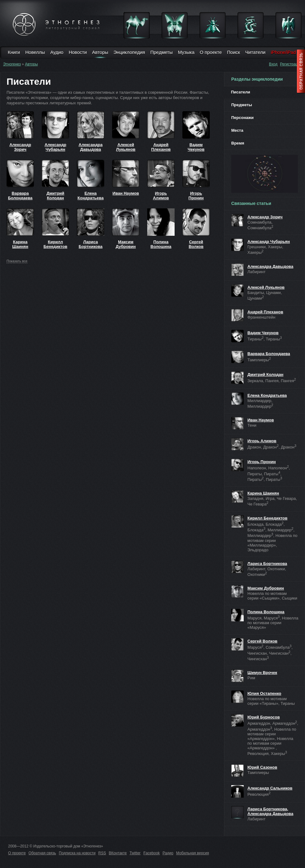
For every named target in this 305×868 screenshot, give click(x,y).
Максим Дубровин (126, 244)
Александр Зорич (20, 147)
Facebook (152, 853)
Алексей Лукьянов (126, 147)
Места (237, 130)
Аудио (57, 52)
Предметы (162, 52)
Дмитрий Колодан (55, 196)
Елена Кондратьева (91, 196)
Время (238, 143)
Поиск (234, 52)
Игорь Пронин (196, 196)
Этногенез (12, 64)
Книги (14, 52)
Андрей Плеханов (161, 147)
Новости (78, 52)
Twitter (135, 853)
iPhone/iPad (283, 52)
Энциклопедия (129, 52)
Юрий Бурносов (264, 717)
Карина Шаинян (20, 244)
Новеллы (35, 52)
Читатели (255, 52)
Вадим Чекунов (196, 147)
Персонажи (242, 118)
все (17, 261)
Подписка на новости (77, 853)
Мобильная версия (193, 853)
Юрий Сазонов (262, 767)
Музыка (186, 52)
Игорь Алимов (161, 196)
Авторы (100, 52)
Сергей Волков (196, 244)
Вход (273, 64)
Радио (168, 853)
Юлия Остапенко (264, 693)
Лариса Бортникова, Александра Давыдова (270, 811)
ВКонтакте (118, 853)
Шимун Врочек (262, 673)
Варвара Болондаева (20, 196)
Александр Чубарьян (55, 147)
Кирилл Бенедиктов (56, 244)
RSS (102, 853)
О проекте (211, 52)
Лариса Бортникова (91, 244)
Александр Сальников (270, 788)
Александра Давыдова (91, 147)
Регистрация (291, 64)
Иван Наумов (126, 193)
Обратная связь (42, 853)
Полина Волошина (161, 244)
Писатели (241, 92)
